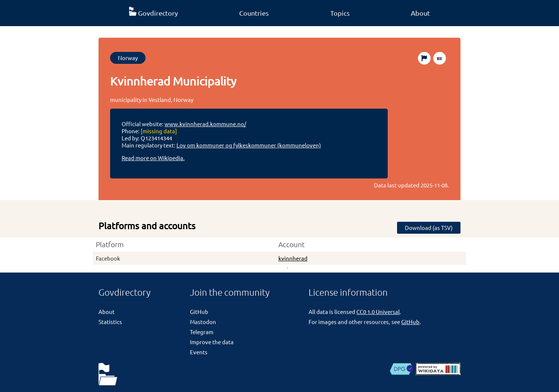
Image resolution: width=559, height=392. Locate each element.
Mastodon (203, 322)
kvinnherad (293, 258)
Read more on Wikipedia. (153, 158)
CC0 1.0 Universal (378, 312)
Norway (128, 58)
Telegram (202, 332)
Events (199, 352)
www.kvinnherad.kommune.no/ (205, 124)
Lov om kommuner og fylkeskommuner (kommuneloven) (249, 145)
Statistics (110, 322)
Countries (254, 13)
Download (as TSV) (429, 228)
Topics (340, 13)
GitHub (199, 312)
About (420, 13)
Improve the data (212, 342)
